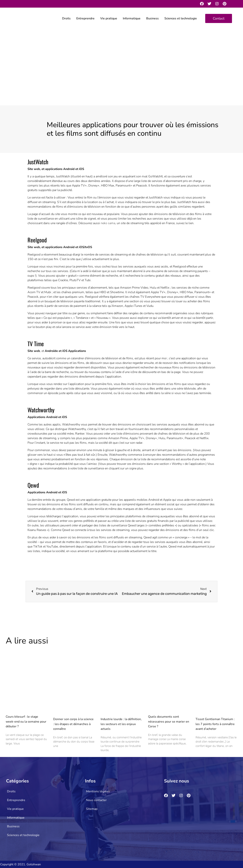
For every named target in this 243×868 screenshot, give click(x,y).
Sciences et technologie (181, 18)
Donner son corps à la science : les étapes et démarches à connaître (73, 724)
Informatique (132, 18)
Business (152, 18)
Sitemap (92, 809)
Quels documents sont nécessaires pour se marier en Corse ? (169, 722)
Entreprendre (85, 18)
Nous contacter (96, 800)
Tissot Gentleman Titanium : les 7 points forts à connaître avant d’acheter (215, 724)
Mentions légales (98, 791)
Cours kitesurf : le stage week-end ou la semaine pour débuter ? (26, 722)
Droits (66, 18)
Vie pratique (109, 18)
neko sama (108, 223)
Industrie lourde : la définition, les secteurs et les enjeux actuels (121, 724)
